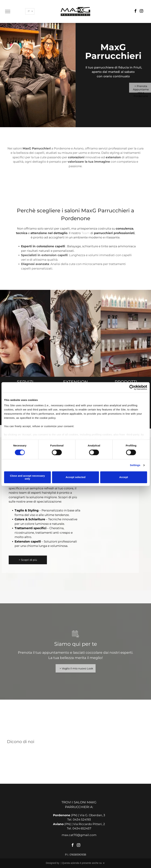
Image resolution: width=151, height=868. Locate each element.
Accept (124, 477)
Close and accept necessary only (27, 477)
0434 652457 (82, 828)
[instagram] (141, 11)
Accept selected (75, 477)
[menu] (8, 11)
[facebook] (136, 11)
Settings (135, 465)
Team (86, 233)
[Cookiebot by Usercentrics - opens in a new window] (132, 387)
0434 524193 (82, 820)
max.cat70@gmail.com (79, 835)
